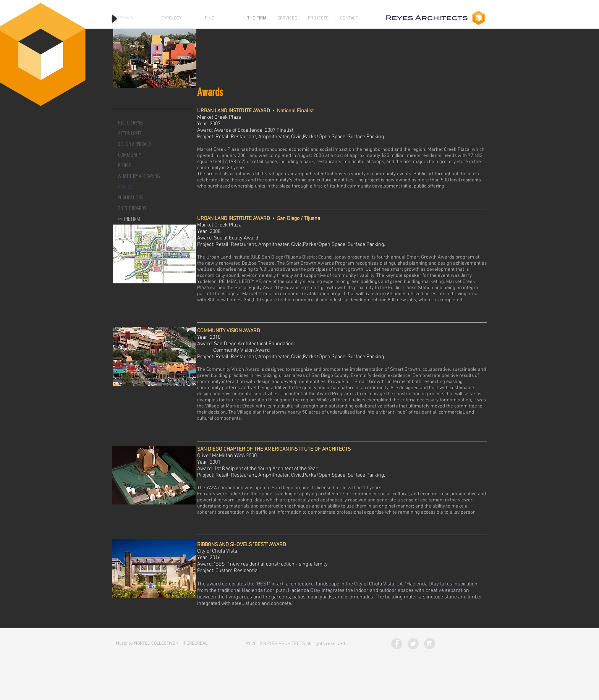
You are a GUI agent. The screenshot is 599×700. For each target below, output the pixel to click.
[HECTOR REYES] (140, 123)
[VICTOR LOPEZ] (139, 133)
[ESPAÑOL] (126, 18)
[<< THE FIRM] (139, 219)
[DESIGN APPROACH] (139, 144)
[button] (140, 187)
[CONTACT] (349, 19)
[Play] (114, 19)
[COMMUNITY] (140, 155)
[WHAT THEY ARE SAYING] (139, 176)
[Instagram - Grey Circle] (430, 644)
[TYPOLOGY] (172, 19)
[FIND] (210, 19)
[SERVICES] (287, 19)
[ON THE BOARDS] (139, 208)
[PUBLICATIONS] (139, 197)
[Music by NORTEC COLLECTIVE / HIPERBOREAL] (162, 644)
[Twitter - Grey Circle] (413, 644)
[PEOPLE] (140, 165)
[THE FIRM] (257, 19)
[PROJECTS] (318, 19)
